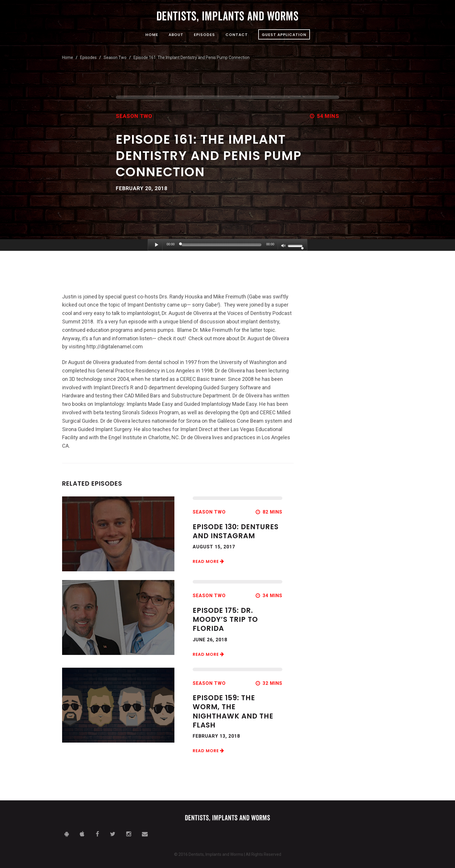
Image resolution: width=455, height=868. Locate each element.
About (176, 35)
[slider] (222, 245)
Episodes (204, 35)
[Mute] (284, 246)
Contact (237, 35)
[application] (228, 245)
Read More (208, 561)
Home (152, 35)
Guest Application (284, 35)
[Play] (157, 245)
